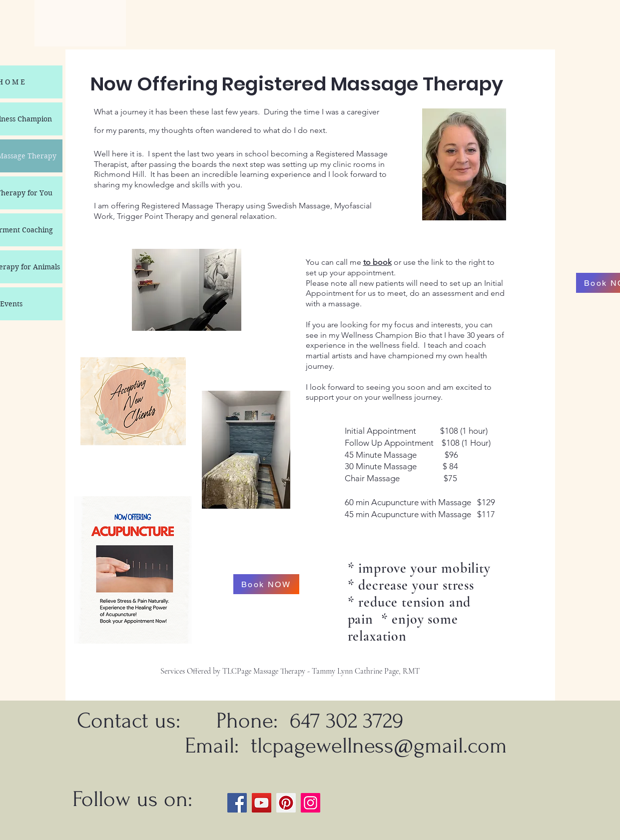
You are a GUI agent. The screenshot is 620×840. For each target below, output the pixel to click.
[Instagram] (310, 803)
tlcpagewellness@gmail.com (379, 746)
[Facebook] (237, 803)
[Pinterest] (286, 803)
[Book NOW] (266, 584)
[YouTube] (262, 803)
